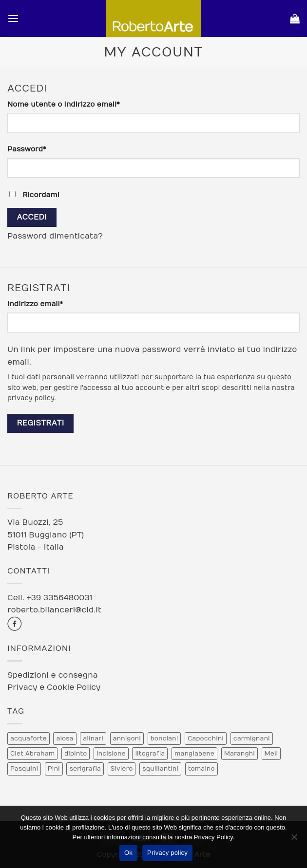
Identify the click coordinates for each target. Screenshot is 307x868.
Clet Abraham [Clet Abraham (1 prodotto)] (32, 754)
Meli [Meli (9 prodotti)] (271, 754)
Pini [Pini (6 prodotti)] (54, 769)
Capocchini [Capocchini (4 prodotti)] (206, 739)
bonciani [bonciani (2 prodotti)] (164, 739)
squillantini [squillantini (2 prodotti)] (160, 769)
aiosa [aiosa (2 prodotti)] (65, 739)
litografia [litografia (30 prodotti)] (150, 754)
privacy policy (31, 398)
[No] (294, 840)
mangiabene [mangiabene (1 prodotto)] (194, 754)
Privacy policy (167, 853)
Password (44, 149)
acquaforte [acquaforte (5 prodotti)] (29, 739)
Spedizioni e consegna (53, 675)
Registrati (40, 423)
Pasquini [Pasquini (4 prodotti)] (24, 769)
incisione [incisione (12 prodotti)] (111, 754)
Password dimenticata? (55, 236)
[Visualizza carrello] (295, 18)
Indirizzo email (52, 304)
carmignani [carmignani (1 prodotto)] (252, 739)
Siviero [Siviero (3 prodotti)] (122, 769)
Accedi (32, 217)
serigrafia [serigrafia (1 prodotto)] (85, 769)
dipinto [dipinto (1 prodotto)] (76, 754)
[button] (13, 19)
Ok (128, 853)
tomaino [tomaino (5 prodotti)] (201, 769)
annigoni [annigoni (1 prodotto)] (127, 739)
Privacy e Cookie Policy (54, 687)
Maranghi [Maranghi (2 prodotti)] (240, 754)
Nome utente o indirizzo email (80, 104)
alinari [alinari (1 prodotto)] (93, 739)
